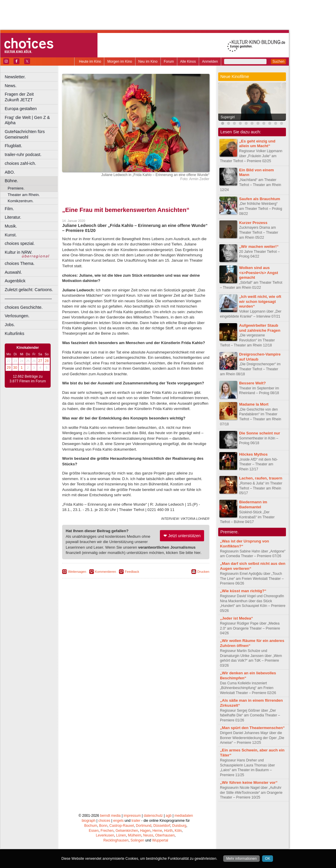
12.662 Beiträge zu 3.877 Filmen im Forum (28, 379)
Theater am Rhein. (24, 195)
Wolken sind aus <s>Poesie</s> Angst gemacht (259, 273)
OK (268, 859)
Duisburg (179, 826)
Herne (157, 831)
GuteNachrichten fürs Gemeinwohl (25, 134)
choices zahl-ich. (20, 163)
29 (9, 368)
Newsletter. (15, 77)
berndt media (110, 816)
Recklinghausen (116, 840)
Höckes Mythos (253, 454)
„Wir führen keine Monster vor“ (249, 782)
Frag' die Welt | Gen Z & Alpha (27, 120)
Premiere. (16, 188)
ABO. (10, 172)
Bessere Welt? (253, 383)
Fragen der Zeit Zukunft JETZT (32, 97)
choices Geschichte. (24, 307)
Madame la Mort (254, 404)
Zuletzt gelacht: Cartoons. (29, 290)
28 (47, 361)
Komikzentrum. (21, 201)
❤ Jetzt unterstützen (182, 536)
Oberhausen (165, 835)
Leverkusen (105, 835)
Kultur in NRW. (19, 252)
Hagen (145, 831)
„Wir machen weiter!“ (259, 247)
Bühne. (11, 181)
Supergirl (228, 117)
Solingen (137, 840)
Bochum (91, 826)
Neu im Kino (148, 62)
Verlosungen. (17, 316)
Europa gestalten (21, 109)
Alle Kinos (188, 62)
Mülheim (134, 835)
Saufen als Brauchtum (260, 199)
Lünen (121, 835)
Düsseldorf (162, 826)
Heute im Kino (90, 62)
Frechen (107, 831)
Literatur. (13, 217)
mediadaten (184, 816)
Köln (178, 831)
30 (15, 368)
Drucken (203, 572)
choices (104, 821)
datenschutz (153, 816)
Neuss (148, 835)
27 (40, 361)
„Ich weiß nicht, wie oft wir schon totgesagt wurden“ (260, 302)
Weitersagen (77, 572)
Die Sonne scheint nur (260, 433)
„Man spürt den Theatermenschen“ (252, 728)
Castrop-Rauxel (121, 826)
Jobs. (10, 325)
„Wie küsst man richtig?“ (243, 591)
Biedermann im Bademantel (253, 504)
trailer (136, 821)
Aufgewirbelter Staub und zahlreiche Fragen (260, 328)
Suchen (278, 62)
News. (11, 86)
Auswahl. (13, 272)
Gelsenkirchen (127, 831)
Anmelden (210, 62)
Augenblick (15, 281)
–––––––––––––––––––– (28, 298)
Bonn (103, 826)
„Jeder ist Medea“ (236, 618)
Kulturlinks (14, 333)
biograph (88, 821)
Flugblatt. (13, 146)
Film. (9, 209)
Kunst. (11, 235)
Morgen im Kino (120, 62)
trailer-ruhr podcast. (23, 155)
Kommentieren (106, 572)
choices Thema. (20, 263)
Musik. (11, 226)
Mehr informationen (241, 859)
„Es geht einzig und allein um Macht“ (257, 144)
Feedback (132, 572)
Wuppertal (160, 840)
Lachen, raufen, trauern (261, 478)
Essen (94, 831)
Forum (169, 62)
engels (118, 821)
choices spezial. (20, 243)
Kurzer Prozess (253, 223)
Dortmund (144, 826)
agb (169, 816)
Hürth (168, 831)
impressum (132, 816)
